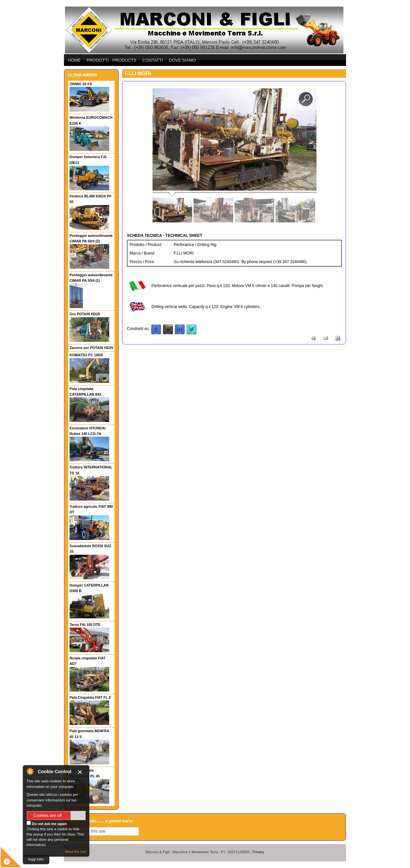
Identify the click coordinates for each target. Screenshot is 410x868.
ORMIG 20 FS (81, 84)
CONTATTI (153, 60)
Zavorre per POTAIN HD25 (91, 348)
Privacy (258, 852)
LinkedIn (180, 330)
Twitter (192, 330)
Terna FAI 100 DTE (85, 625)
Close (81, 772)
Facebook (156, 330)
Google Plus (168, 330)
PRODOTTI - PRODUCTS (112, 60)
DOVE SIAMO (182, 60)
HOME (74, 60)
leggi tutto (36, 859)
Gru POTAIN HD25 (85, 314)
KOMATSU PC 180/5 (86, 355)
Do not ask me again (47, 823)
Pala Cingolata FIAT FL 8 (90, 697)
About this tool (75, 852)
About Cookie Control (30, 771)
